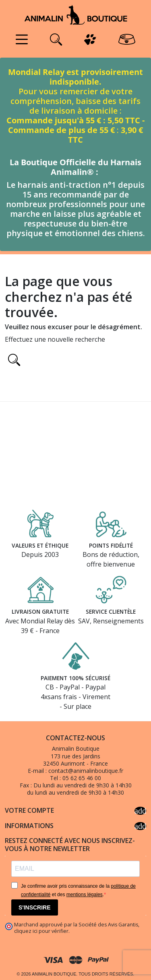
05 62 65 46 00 (82, 778)
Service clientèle (111, 611)
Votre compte (75, 811)
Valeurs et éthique (40, 545)
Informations (75, 826)
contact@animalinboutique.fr (86, 771)
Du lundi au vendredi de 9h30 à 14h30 (83, 785)
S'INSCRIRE (35, 907)
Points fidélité (111, 545)
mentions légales (85, 895)
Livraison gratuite (40, 611)
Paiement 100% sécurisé (75, 678)
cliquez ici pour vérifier (41, 931)
